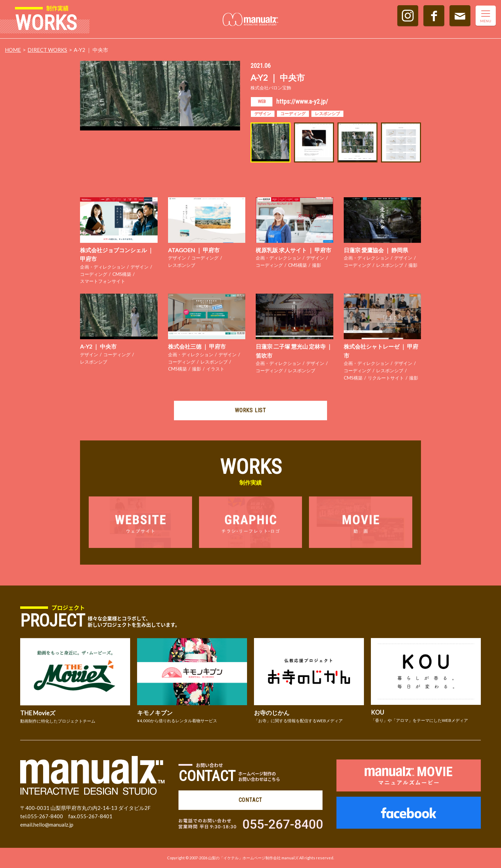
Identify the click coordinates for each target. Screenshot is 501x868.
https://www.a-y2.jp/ (302, 101)
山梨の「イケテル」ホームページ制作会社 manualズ (253, 858)
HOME (13, 50)
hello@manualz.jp (53, 825)
